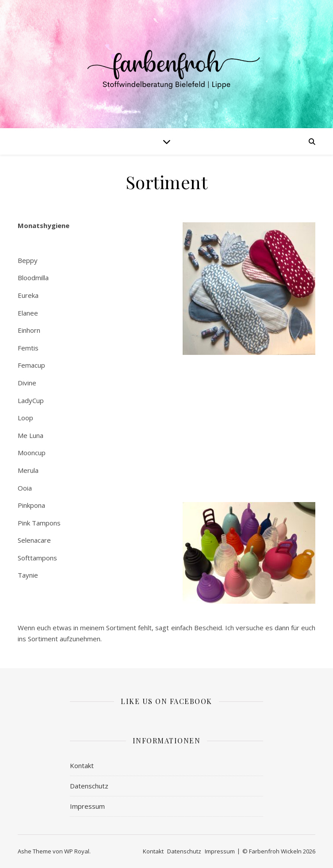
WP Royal (77, 851)
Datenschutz (89, 786)
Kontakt (82, 765)
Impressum (87, 806)
